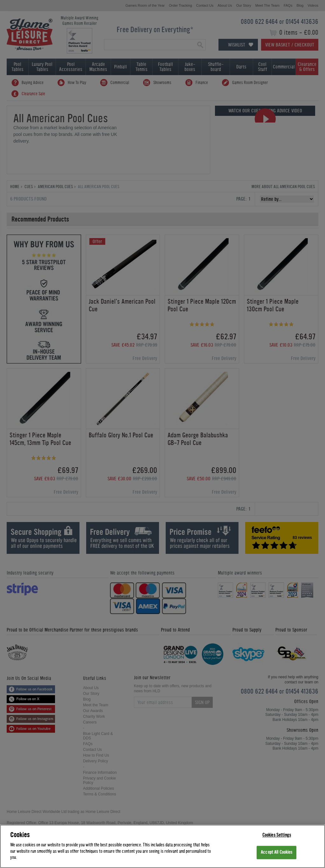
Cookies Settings (277, 835)
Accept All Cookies (277, 853)
